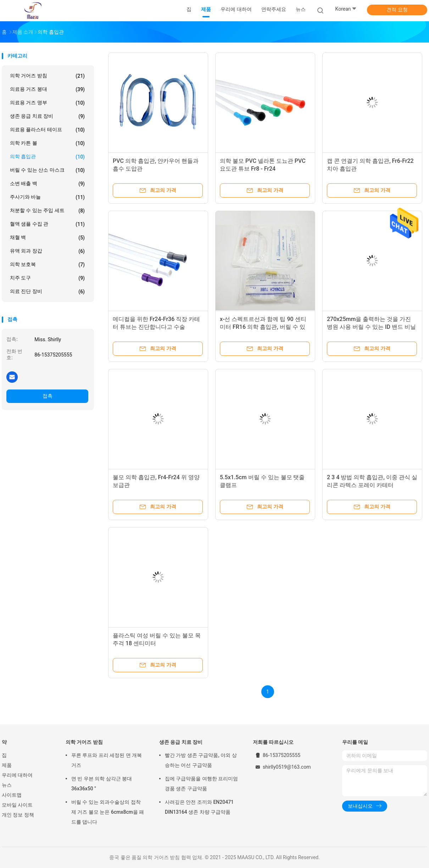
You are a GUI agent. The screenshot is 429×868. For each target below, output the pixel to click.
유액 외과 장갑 (47, 251)
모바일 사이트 (17, 805)
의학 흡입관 (47, 157)
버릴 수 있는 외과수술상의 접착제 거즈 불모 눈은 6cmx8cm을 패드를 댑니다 (108, 812)
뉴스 (7, 785)
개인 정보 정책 (18, 815)
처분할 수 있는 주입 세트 (47, 211)
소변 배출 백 (47, 184)
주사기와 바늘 (47, 197)
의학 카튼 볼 (47, 143)
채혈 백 (47, 238)
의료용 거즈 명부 (47, 103)
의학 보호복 (47, 265)
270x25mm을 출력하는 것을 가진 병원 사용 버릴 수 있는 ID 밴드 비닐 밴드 (371, 327)
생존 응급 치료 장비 (47, 116)
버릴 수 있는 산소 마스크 (47, 170)
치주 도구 (47, 278)
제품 (7, 765)
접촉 (48, 396)
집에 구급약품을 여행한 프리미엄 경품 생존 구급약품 (201, 784)
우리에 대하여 (17, 775)
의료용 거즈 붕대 (47, 89)
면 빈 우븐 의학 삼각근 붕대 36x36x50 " (102, 784)
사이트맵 (12, 795)
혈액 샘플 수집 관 (47, 224)
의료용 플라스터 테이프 (47, 130)
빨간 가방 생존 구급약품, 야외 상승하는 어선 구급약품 (201, 760)
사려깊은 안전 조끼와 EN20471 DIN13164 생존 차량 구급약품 (199, 807)
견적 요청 (397, 10)
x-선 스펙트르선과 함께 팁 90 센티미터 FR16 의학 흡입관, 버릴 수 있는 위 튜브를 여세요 (263, 327)
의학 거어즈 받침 (47, 76)
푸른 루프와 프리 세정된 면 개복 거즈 (107, 760)
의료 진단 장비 (47, 292)
